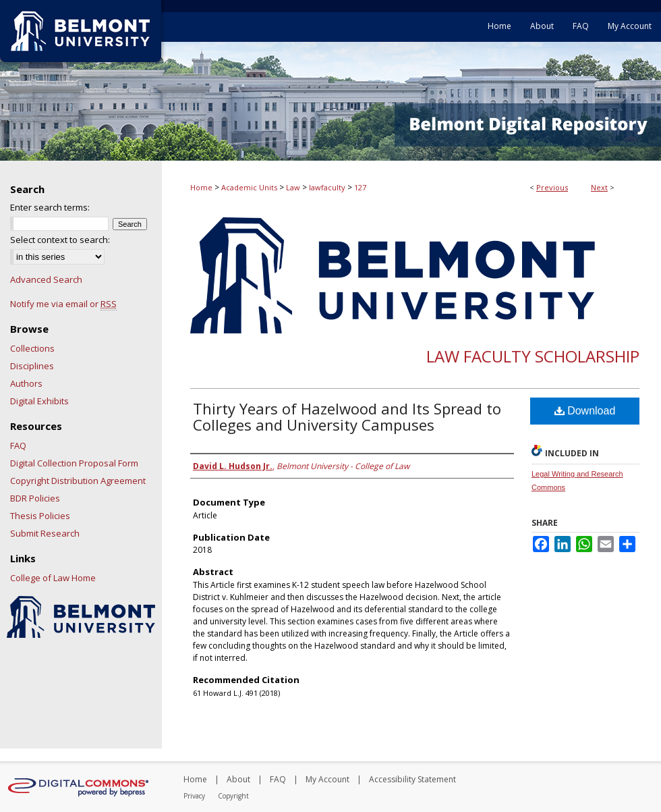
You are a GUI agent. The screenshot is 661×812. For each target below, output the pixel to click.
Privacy (194, 796)
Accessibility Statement (412, 779)
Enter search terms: (50, 207)
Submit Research (45, 533)
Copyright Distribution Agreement (78, 481)
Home (201, 187)
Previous (552, 187)
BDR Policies (35, 498)
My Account (327, 779)
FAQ (18, 445)
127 (360, 187)
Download (585, 411)
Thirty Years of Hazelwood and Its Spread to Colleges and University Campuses (347, 416)
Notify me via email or (63, 304)
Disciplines (32, 366)
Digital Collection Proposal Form (74, 463)
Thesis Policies (40, 516)
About (238, 779)
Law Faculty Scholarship (533, 356)
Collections (32, 348)
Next (599, 187)
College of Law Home (53, 578)
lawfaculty (327, 187)
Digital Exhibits (39, 401)
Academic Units (249, 187)
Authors (26, 383)
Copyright (233, 796)
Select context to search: (60, 240)
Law (293, 187)
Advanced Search (46, 279)
